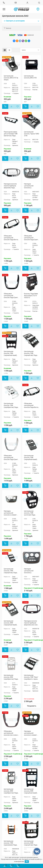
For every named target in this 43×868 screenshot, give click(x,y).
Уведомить (32, 706)
